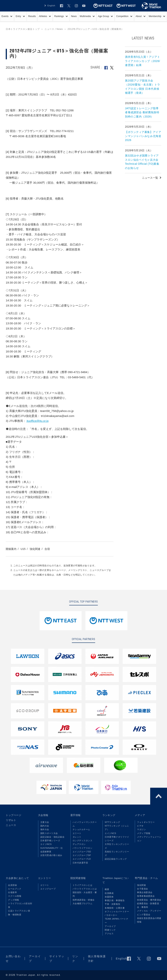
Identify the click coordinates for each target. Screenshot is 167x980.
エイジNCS (46, 844)
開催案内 (11, 549)
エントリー (45, 878)
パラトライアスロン (83, 848)
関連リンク (110, 930)
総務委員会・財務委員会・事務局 (148, 905)
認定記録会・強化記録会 (52, 837)
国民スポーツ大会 (49, 833)
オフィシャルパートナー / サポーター (117, 913)
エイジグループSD (82, 852)
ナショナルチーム (81, 829)
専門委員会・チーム (146, 878)
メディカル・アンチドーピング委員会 (149, 913)
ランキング (109, 815)
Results (32, 16)
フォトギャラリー (146, 822)
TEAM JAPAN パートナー (116, 921)
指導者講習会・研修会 (84, 900)
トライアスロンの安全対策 (20, 905)
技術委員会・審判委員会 (149, 900)
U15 (23, 549)
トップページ (13, 815)
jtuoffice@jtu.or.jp (38, 421)
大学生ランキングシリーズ (117, 846)
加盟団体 (109, 897)
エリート (77, 833)
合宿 (47, 549)
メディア (140, 815)
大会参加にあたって (17, 878)
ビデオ (140, 826)
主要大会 (45, 822)
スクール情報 (15, 896)
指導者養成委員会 (146, 896)
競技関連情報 (78, 878)
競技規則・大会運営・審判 (85, 894)
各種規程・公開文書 (115, 908)
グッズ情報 (14, 900)
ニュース (11, 825)
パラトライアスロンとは (85, 889)
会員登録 (12, 885)
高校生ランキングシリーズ (117, 853)
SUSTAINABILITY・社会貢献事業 (52, 850)
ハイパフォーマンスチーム (85, 824)
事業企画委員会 (145, 892)
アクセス (109, 934)
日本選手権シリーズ (50, 841)
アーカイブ (110, 926)
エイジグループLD (82, 859)
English (121, 959)
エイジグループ (48, 889)
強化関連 (35, 549)
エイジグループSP (82, 855)
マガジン (141, 829)
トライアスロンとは (83, 885)
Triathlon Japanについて (116, 880)
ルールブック (15, 889)
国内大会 (45, 826)
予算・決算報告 (112, 904)
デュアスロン (79, 844)
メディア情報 (144, 833)
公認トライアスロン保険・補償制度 (19, 913)
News (74, 16)
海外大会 (45, 829)
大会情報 (43, 815)
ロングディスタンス (83, 841)
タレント (77, 837)
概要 (107, 889)
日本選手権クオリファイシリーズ (117, 839)
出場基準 (12, 892)
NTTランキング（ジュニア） (117, 828)
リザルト (11, 820)
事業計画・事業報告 (115, 900)
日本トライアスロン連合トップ (23, 29)
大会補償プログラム (83, 903)
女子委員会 (143, 889)
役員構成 (109, 893)
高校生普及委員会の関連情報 (149, 920)
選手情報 (75, 815)
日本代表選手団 (80, 863)
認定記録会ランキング (116, 859)
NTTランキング (112, 822)
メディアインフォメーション (149, 839)
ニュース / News (54, 29)
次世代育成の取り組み (51, 855)
